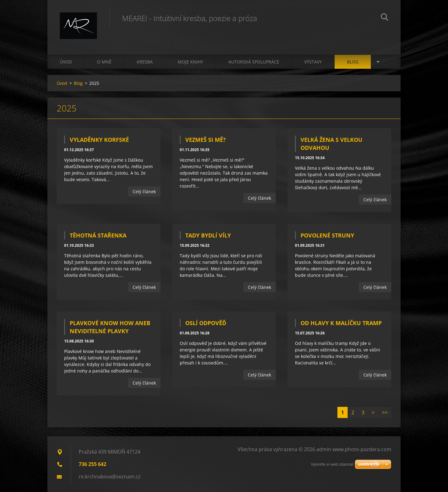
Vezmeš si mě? (206, 140)
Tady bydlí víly (208, 235)
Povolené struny (327, 235)
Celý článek (144, 192)
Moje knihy (191, 62)
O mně (104, 62)
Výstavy (313, 62)
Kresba (145, 62)
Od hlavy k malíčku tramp (341, 323)
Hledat (384, 18)
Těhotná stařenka (98, 235)
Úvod (66, 62)
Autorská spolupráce (254, 62)
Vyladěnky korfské (99, 140)
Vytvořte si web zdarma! (332, 464)
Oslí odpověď (206, 323)
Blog (353, 62)
